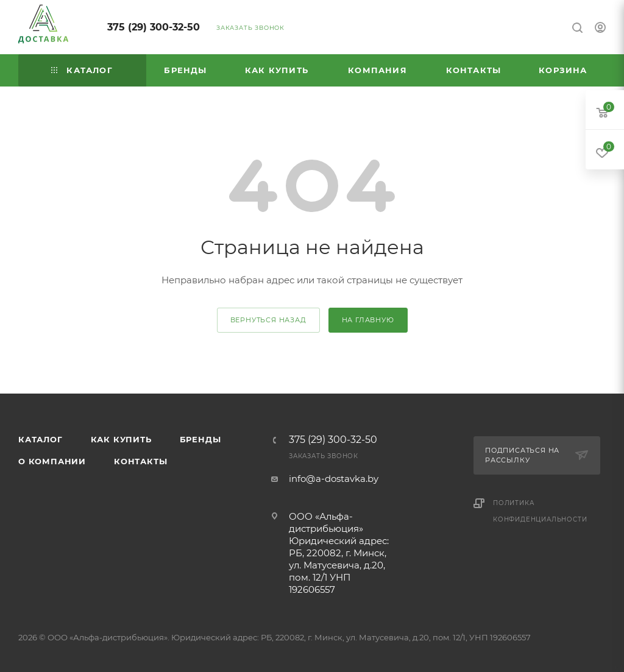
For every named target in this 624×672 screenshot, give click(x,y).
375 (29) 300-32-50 (154, 27)
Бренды (200, 439)
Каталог (41, 439)
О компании (52, 461)
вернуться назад (268, 320)
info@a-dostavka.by (334, 479)
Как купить (121, 439)
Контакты (140, 461)
